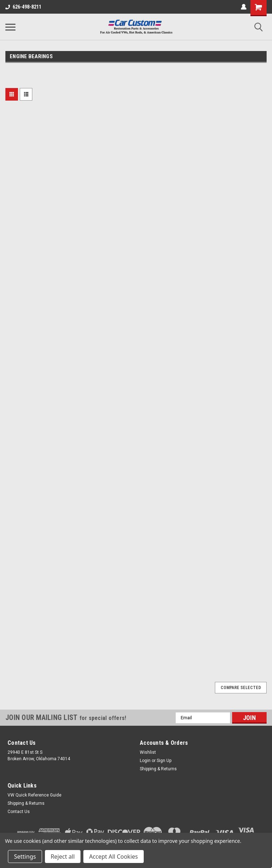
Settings (25, 857)
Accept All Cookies (114, 857)
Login (145, 761)
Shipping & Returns (158, 769)
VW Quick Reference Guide (34, 795)
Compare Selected (241, 688)
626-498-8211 (23, 7)
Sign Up (164, 761)
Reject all (63, 857)
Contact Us (19, 812)
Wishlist (148, 752)
